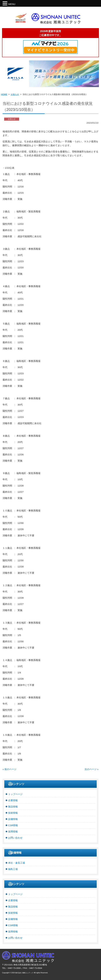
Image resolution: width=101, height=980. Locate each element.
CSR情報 (13, 825)
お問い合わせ (15, 838)
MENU (12, 4)
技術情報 (13, 813)
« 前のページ (10, 769)
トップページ (15, 794)
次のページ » (92, 769)
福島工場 (13, 869)
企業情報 (13, 800)
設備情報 (13, 819)
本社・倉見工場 (17, 863)
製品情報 (13, 807)
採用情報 (13, 831)
